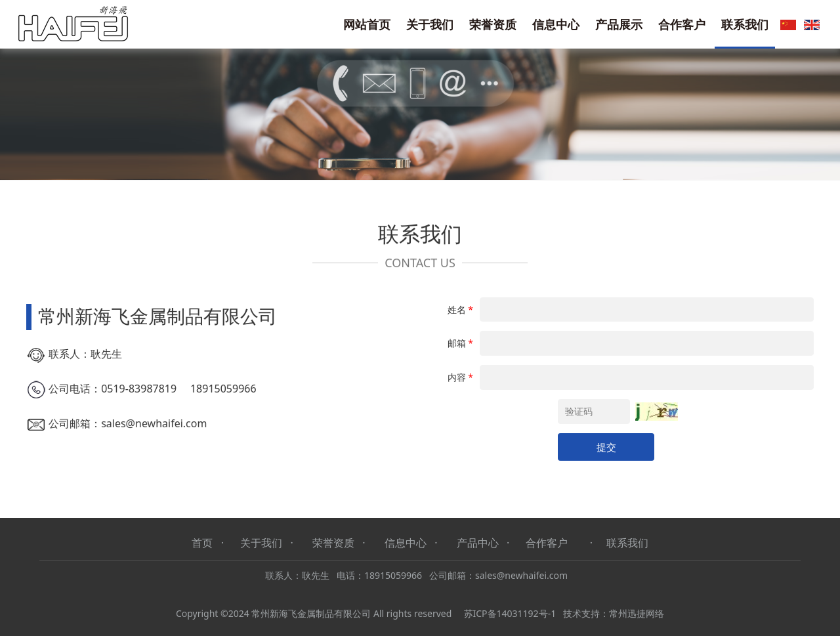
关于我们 (430, 24)
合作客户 (682, 24)
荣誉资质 (493, 24)
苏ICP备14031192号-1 (510, 613)
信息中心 (556, 24)
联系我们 (745, 24)
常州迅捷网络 (637, 613)
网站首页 (367, 24)
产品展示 (619, 24)
